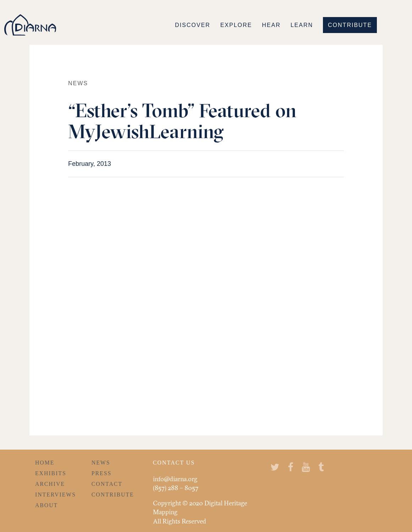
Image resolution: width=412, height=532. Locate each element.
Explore (236, 25)
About (46, 505)
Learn (302, 25)
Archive (50, 484)
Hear (271, 25)
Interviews (56, 495)
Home (45, 463)
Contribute (350, 25)
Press (101, 473)
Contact (107, 484)
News (101, 463)
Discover (193, 25)
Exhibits (51, 473)
